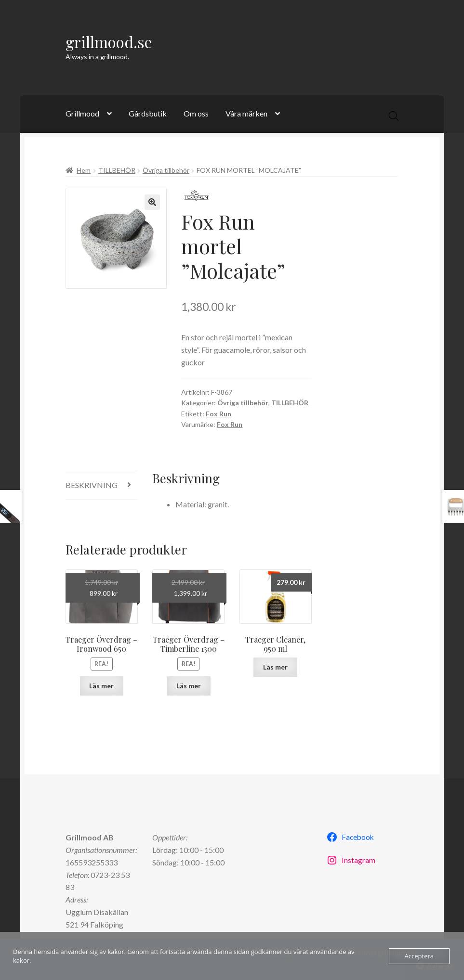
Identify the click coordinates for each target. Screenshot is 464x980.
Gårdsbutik (148, 113)
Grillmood (82, 113)
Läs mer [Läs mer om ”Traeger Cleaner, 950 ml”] (275, 667)
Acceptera (419, 956)
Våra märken (246, 113)
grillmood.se (109, 42)
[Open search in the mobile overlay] (394, 116)
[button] (152, 202)
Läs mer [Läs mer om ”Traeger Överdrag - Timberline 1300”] (189, 686)
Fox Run (219, 414)
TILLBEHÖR (117, 170)
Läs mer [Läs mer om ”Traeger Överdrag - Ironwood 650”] (101, 686)
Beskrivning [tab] (92, 485)
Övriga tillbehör (166, 170)
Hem (84, 170)
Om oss (196, 113)
